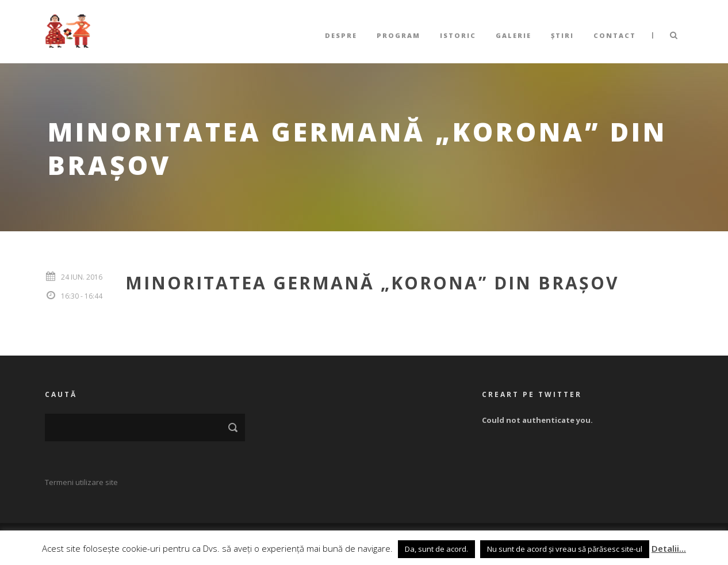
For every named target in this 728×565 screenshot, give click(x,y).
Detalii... (669, 548)
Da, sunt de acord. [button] (436, 549)
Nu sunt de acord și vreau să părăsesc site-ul (565, 549)
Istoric (458, 35)
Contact (615, 35)
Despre (341, 35)
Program (399, 35)
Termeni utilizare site (81, 482)
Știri (562, 35)
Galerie (514, 35)
